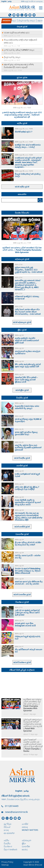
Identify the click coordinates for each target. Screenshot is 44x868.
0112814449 (12, 806)
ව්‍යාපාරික (26, 846)
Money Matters (30, 830)
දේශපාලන (27, 840)
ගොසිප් (25, 824)
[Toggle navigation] (41, 8)
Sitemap (5, 865)
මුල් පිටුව (8, 824)
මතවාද (25, 827)
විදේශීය (7, 843)
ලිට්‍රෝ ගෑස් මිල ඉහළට (29, 21)
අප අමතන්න (9, 833)
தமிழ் (10, 1)
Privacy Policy (7, 862)
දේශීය (6, 840)
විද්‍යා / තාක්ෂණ (10, 849)
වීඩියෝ (7, 827)
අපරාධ (25, 849)
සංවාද (6, 830)
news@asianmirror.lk (16, 812)
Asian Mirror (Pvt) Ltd (33, 865)
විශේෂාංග (8, 846)
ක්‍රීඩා (24, 843)
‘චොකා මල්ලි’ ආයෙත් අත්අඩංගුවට (17, 33)
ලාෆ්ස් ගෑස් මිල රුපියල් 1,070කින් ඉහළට (19, 50)
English (4, 1)
